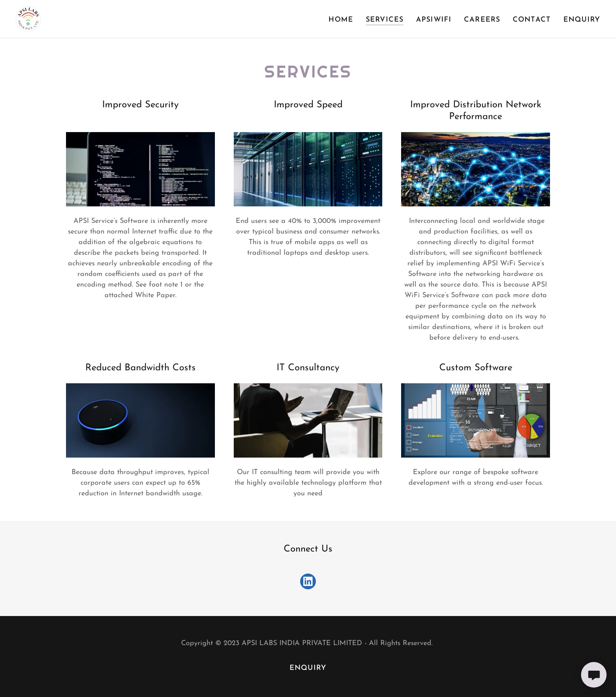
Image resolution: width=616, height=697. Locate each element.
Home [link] (341, 20)
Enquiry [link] (582, 20)
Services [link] (385, 20)
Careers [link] (482, 20)
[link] (28, 18)
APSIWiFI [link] (434, 20)
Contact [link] (532, 20)
